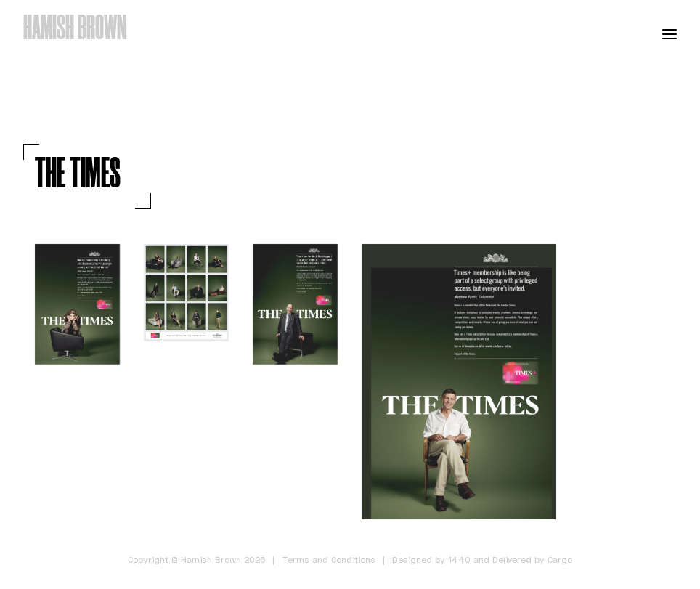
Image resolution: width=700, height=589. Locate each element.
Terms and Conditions (329, 560)
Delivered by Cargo (532, 560)
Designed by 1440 (431, 560)
